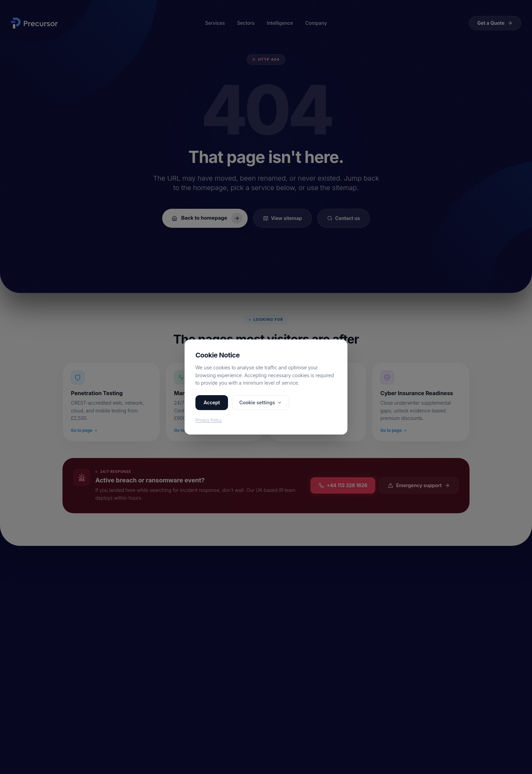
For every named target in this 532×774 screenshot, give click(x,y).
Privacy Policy (209, 420)
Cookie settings (260, 402)
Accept (212, 402)
